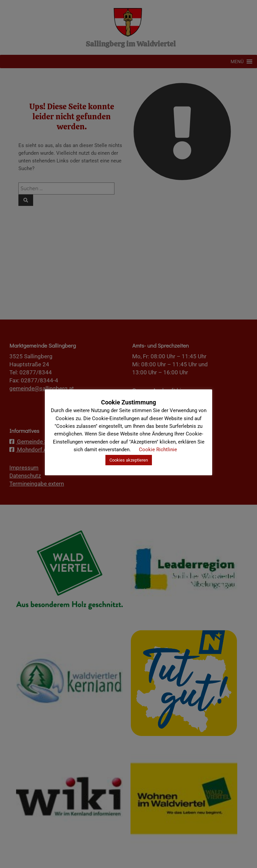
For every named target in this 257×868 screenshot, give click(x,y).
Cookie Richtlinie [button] (158, 450)
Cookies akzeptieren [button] (129, 460)
